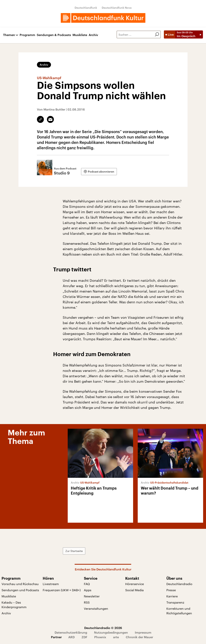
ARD (71, 637)
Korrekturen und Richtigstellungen (179, 611)
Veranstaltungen (96, 608)
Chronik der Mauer (139, 637)
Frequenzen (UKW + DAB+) (62, 590)
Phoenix (100, 637)
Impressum (143, 632)
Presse (171, 590)
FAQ (87, 584)
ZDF (84, 637)
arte (116, 637)
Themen (9, 35)
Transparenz (175, 602)
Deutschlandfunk (86, 8)
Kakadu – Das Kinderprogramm (14, 605)
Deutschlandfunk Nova (117, 8)
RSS (87, 602)
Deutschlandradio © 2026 (103, 628)
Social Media (134, 590)
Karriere (172, 596)
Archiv (93, 35)
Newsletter (92, 596)
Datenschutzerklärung (71, 632)
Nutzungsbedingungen (111, 632)
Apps (88, 590)
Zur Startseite (74, 551)
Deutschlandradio (179, 584)
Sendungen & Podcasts (54, 35)
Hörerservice (135, 584)
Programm (27, 35)
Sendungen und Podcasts (20, 590)
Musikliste (80, 35)
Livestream (51, 584)
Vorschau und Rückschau (20, 584)
